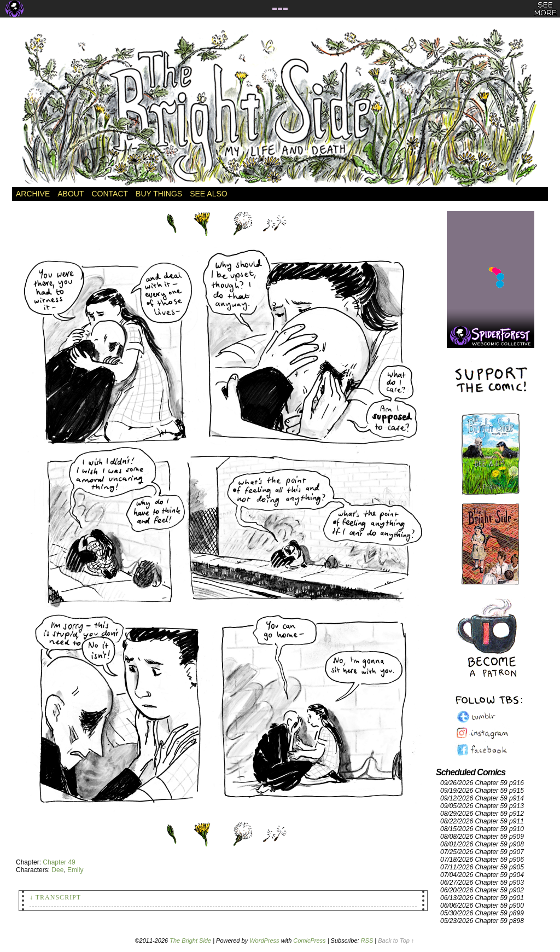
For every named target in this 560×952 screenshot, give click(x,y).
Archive (33, 194)
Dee (57, 870)
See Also (208, 194)
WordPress (264, 941)
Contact (110, 194)
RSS (367, 941)
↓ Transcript (55, 897)
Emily (75, 870)
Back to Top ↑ (396, 941)
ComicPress (309, 941)
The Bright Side (280, 108)
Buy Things (159, 194)
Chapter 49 (59, 862)
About (71, 194)
